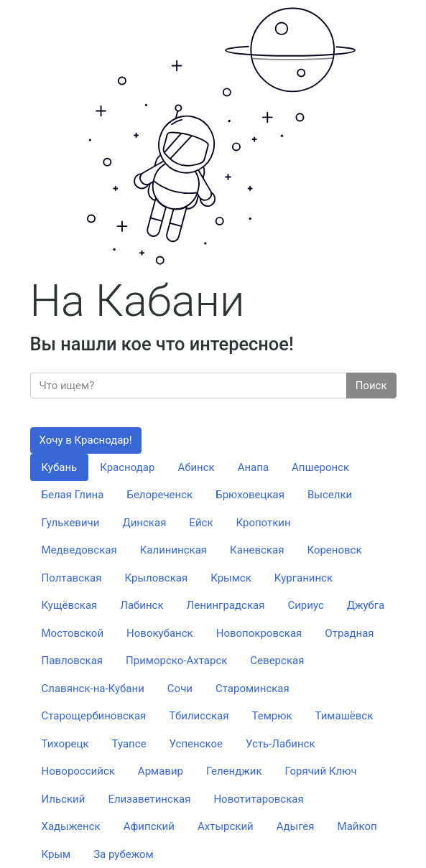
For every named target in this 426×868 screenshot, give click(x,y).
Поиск (371, 386)
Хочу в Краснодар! (86, 440)
